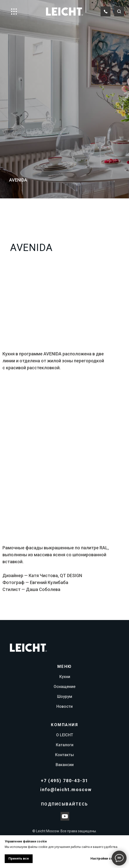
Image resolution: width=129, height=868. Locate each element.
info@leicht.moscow (66, 790)
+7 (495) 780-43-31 (64, 781)
